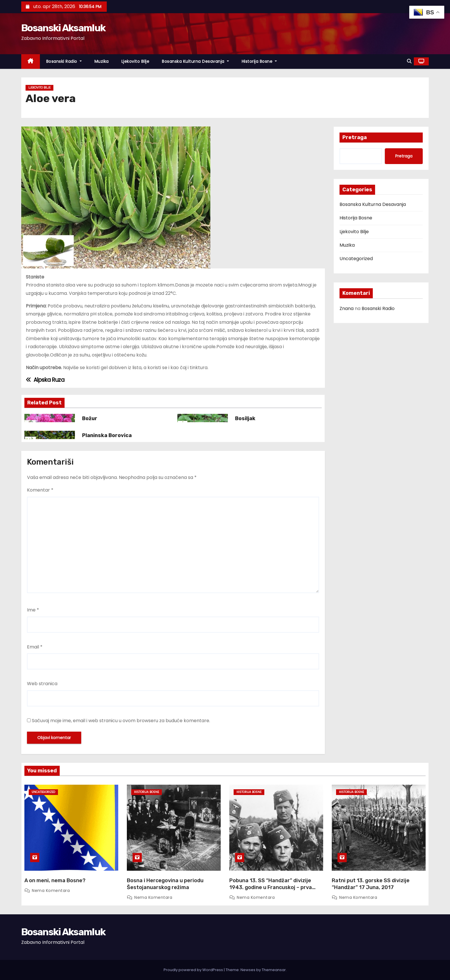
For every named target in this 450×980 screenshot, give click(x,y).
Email (35, 647)
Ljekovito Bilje (135, 61)
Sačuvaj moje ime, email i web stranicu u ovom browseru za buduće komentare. (121, 721)
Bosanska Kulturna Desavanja (195, 61)
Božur (90, 418)
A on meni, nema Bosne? (55, 880)
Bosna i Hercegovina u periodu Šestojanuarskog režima (165, 884)
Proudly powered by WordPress (194, 970)
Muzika (102, 61)
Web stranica (42, 684)
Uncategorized (356, 259)
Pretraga (355, 137)
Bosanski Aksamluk (63, 28)
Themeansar (274, 970)
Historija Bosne (259, 61)
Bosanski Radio (64, 61)
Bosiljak (245, 418)
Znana (347, 308)
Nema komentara (51, 891)
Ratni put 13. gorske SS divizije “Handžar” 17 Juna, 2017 (371, 884)
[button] (409, 61)
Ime (33, 610)
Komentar (40, 490)
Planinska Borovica (107, 435)
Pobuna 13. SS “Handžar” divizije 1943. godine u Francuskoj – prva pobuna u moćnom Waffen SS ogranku (271, 891)
